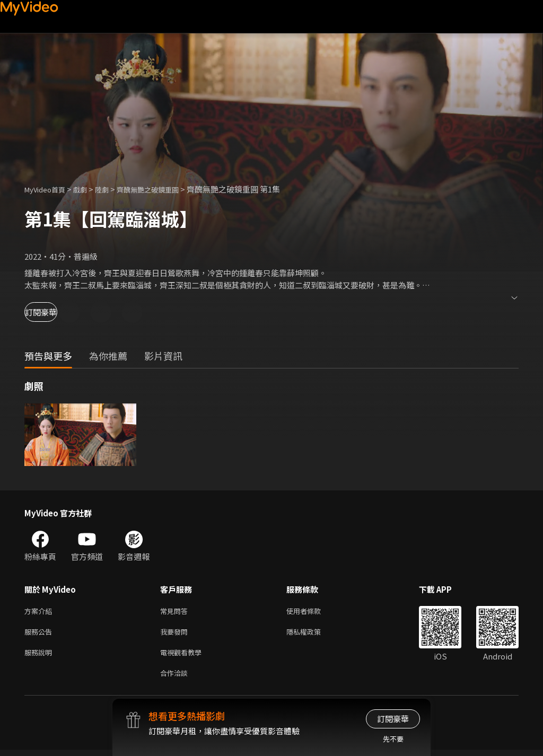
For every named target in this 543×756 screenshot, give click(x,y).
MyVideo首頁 (49, 189)
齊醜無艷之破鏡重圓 (164, 189)
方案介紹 (40, 612)
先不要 (393, 739)
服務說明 (40, 656)
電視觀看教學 (184, 656)
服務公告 (40, 634)
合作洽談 (176, 678)
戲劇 (89, 189)
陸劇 (112, 189)
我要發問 (176, 634)
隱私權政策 (313, 634)
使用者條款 (313, 612)
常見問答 (176, 612)
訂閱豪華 (54, 312)
